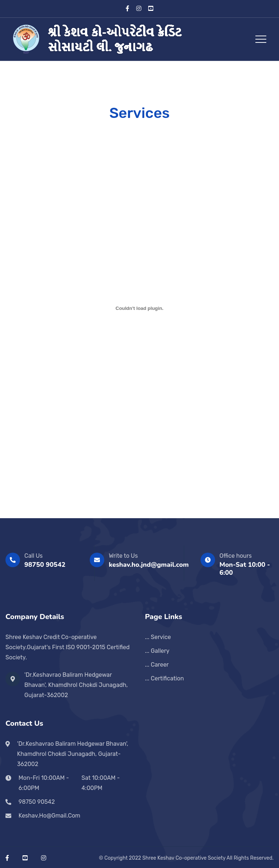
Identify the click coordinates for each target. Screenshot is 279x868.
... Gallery (157, 651)
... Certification (164, 678)
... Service (158, 637)
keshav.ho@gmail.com (49, 816)
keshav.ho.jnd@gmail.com (149, 565)
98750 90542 (45, 565)
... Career (157, 665)
